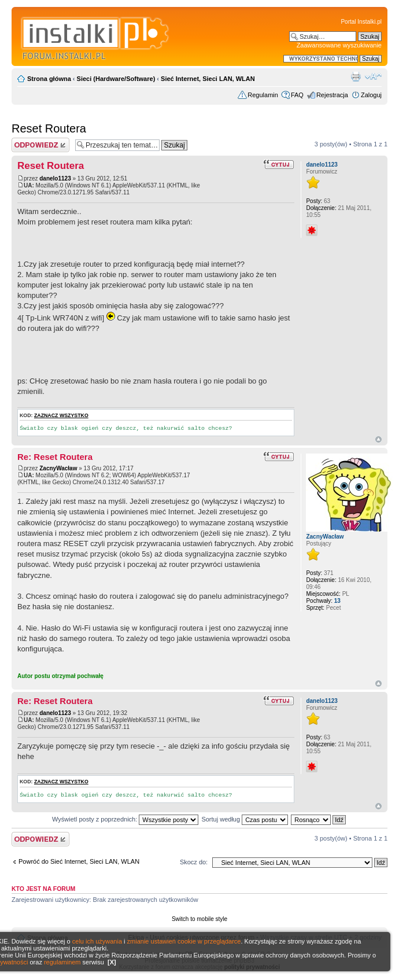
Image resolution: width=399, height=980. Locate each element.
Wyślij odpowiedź (40, 145)
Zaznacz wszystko (61, 415)
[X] (112, 962)
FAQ (297, 95)
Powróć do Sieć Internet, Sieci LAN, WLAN (79, 861)
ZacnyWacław (58, 468)
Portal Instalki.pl (361, 22)
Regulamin (263, 95)
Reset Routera (49, 128)
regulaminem (62, 962)
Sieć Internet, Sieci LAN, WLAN (208, 79)
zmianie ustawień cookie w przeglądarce (184, 941)
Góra (378, 439)
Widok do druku (356, 76)
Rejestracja (332, 95)
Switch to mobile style (199, 919)
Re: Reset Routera (55, 457)
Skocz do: (194, 862)
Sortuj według (245, 819)
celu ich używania (97, 941)
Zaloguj (371, 95)
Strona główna (49, 79)
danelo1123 (55, 178)
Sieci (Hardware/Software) (116, 79)
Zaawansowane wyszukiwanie (339, 45)
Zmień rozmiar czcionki (373, 76)
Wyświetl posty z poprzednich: (125, 819)
